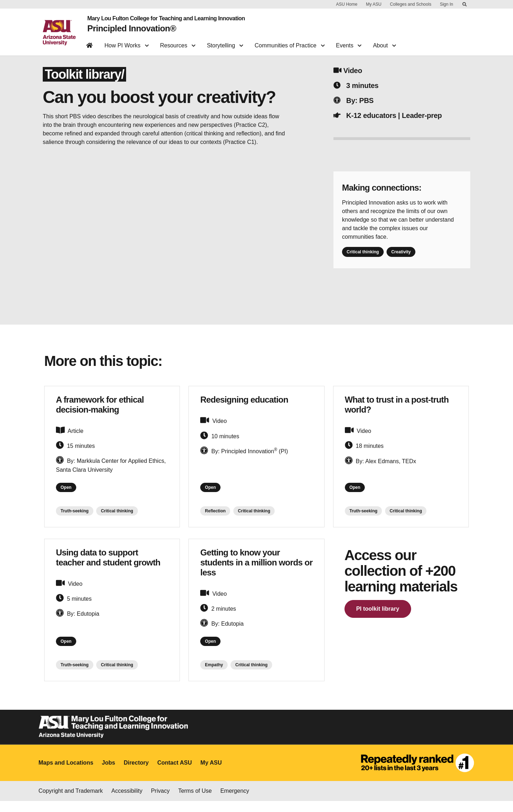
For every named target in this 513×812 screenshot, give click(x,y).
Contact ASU (174, 774)
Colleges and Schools (411, 4)
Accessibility (127, 802)
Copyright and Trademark (71, 802)
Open (68, 494)
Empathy (214, 676)
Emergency (235, 802)
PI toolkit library (378, 617)
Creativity (401, 257)
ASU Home (347, 4)
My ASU (374, 4)
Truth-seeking (75, 519)
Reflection (215, 519)
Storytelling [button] (225, 41)
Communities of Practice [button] (290, 41)
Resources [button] (178, 41)
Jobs (108, 774)
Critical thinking (363, 257)
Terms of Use (195, 802)
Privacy (160, 802)
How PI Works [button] (126, 41)
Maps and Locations (66, 774)
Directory (136, 774)
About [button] (385, 41)
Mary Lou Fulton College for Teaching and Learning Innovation (160, 17)
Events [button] (349, 41)
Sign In (447, 4)
